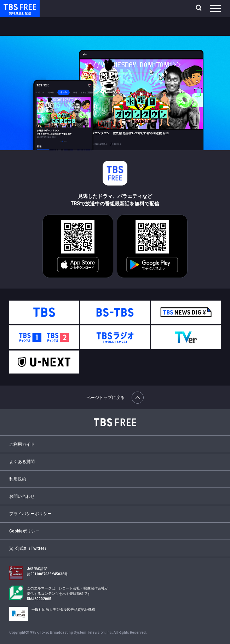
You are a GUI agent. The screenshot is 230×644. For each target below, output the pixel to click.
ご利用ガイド (22, 444)
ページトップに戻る (115, 398)
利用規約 (18, 479)
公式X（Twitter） (29, 548)
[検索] (199, 8)
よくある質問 (22, 462)
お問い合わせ (22, 496)
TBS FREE (12, 7)
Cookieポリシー (24, 531)
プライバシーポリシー (30, 514)
